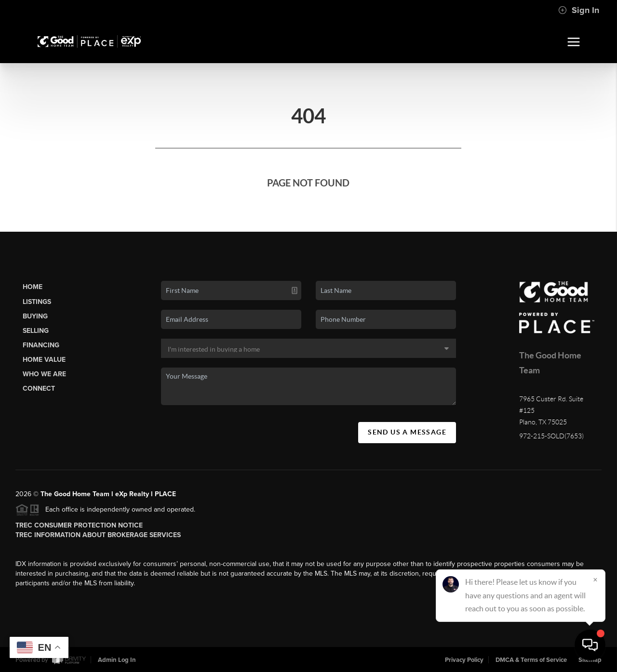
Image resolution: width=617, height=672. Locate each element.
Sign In (579, 10)
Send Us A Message (407, 432)
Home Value (44, 360)
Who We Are (44, 374)
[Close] (595, 580)
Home (33, 287)
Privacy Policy (464, 660)
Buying (35, 316)
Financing (41, 345)
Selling (36, 331)
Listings (37, 302)
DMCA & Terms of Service (531, 660)
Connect (39, 389)
